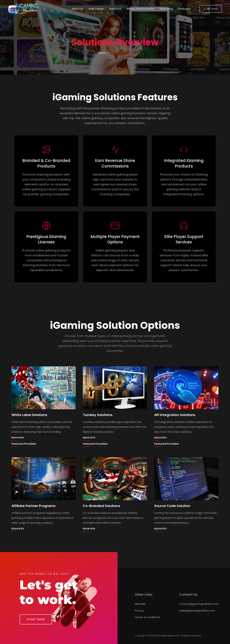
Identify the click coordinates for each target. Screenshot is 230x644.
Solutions (115, 9)
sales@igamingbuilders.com (197, 611)
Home (102, 53)
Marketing (166, 9)
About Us (77, 9)
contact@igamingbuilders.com (199, 604)
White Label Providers (141, 9)
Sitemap (140, 604)
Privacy (139, 611)
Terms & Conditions (147, 617)
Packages (184, 9)
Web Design (96, 9)
